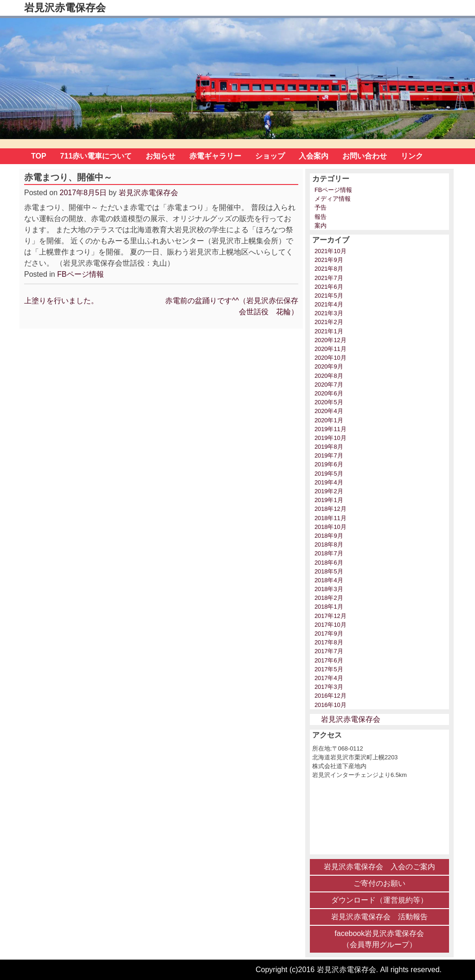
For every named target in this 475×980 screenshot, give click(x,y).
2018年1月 (329, 607)
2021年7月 (329, 278)
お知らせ (160, 156)
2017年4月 (329, 678)
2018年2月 (329, 598)
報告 (321, 217)
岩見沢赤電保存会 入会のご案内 (379, 867)
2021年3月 (329, 313)
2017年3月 (329, 687)
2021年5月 (329, 296)
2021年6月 (329, 287)
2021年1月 (329, 331)
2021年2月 (329, 322)
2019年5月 (329, 474)
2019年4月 (329, 482)
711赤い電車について (96, 156)
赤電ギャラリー (215, 156)
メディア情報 (333, 199)
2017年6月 (329, 660)
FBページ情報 (80, 274)
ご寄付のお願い (379, 883)
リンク (412, 156)
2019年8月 (329, 447)
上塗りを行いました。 (61, 301)
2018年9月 (329, 536)
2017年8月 (329, 642)
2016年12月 (331, 696)
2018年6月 (329, 563)
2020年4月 (329, 411)
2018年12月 (331, 509)
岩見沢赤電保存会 (65, 8)
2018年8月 (329, 544)
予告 (321, 207)
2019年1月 (329, 500)
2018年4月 (329, 580)
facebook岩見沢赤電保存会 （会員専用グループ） (379, 939)
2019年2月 (329, 491)
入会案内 (314, 156)
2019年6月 (329, 464)
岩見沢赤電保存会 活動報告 (379, 917)
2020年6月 (329, 393)
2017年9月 (329, 633)
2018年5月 (329, 571)
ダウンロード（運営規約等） (379, 900)
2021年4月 (329, 304)
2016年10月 (331, 705)
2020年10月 (331, 358)
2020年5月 (329, 402)
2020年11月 (331, 349)
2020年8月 (329, 376)
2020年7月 (329, 385)
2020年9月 (329, 366)
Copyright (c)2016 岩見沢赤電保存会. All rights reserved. (349, 970)
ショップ (270, 156)
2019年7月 (329, 455)
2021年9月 (329, 260)
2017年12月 (331, 616)
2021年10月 (331, 251)
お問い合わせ (365, 156)
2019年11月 (331, 429)
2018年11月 (331, 518)
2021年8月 (329, 269)
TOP (39, 156)
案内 (321, 226)
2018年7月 (329, 553)
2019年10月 (331, 438)
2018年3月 (329, 589)
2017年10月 (331, 625)
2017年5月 (329, 669)
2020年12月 (331, 340)
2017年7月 (329, 651)
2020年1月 (329, 420)
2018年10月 (331, 527)
